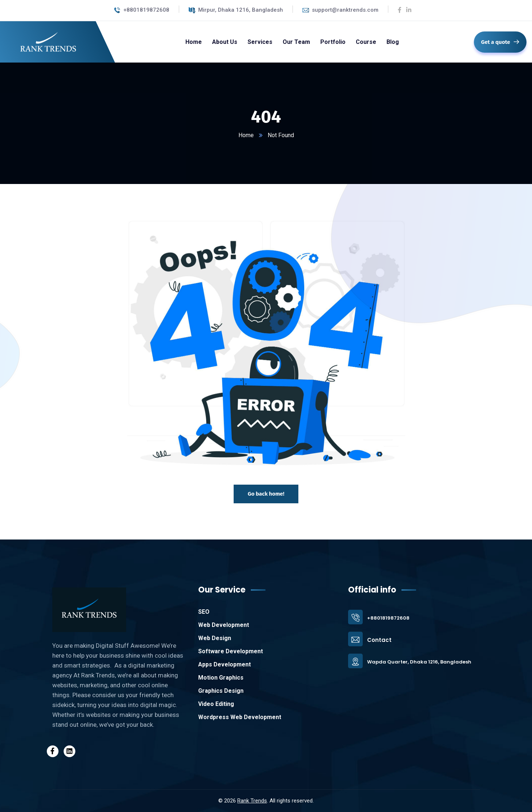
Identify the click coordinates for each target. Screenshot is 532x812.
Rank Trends (252, 801)
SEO (204, 612)
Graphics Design (221, 691)
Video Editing (216, 704)
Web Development (224, 625)
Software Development (231, 651)
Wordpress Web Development (240, 717)
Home (246, 135)
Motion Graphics (221, 678)
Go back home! (266, 494)
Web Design (215, 638)
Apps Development (225, 664)
